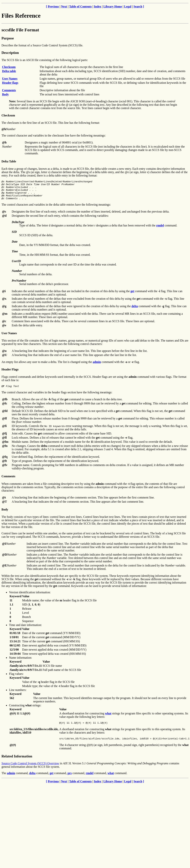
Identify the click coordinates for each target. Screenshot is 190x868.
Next (64, 6)
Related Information (17, 762)
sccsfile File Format (20, 30)
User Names (9, 337)
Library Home (113, 6)
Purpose (8, 38)
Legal (128, 6)
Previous (53, 6)
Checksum (8, 115)
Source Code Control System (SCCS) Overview (30, 769)
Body (5, 514)
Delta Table (9, 161)
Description (10, 53)
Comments (8, 481)
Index (98, 6)
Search (138, 6)
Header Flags (10, 373)
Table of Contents (80, 6)
